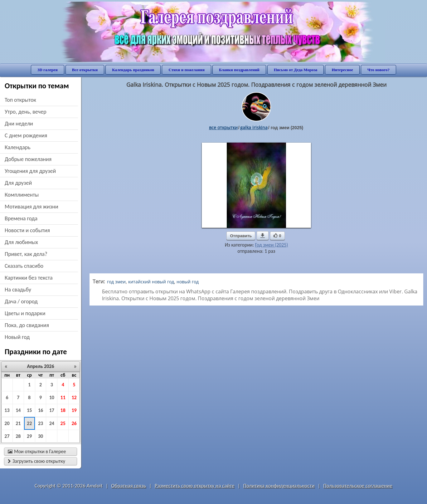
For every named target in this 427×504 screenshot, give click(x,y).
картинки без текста (29, 278)
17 (52, 410)
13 (7, 410)
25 (63, 423)
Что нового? (378, 70)
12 (74, 397)
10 (52, 397)
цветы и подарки (25, 313)
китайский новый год (151, 282)
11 (63, 397)
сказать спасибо (24, 266)
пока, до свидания (27, 325)
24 (52, 423)
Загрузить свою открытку (36, 461)
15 (29, 410)
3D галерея (48, 70)
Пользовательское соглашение (358, 486)
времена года (21, 218)
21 (18, 423)
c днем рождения (26, 135)
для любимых (21, 242)
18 (63, 410)
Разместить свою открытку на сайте (195, 486)
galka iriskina (254, 127)
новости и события (27, 230)
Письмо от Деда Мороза (296, 70)
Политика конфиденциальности (279, 486)
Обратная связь (129, 486)
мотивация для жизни (32, 207)
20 (7, 423)
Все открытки (85, 70)
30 (41, 436)
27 (7, 436)
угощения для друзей (30, 171)
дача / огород (21, 301)
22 (29, 423)
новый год (17, 337)
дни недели (19, 124)
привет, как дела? (26, 254)
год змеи (116, 282)
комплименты (22, 195)
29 (29, 436)
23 (41, 423)
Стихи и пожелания (187, 70)
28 (18, 436)
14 (18, 410)
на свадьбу (18, 290)
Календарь (18, 147)
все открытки (223, 127)
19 (74, 410)
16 (41, 410)
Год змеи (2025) (272, 245)
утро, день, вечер (26, 112)
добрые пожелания (28, 159)
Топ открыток (20, 100)
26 (74, 423)
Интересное (342, 70)
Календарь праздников (133, 70)
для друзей (18, 183)
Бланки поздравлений (239, 70)
